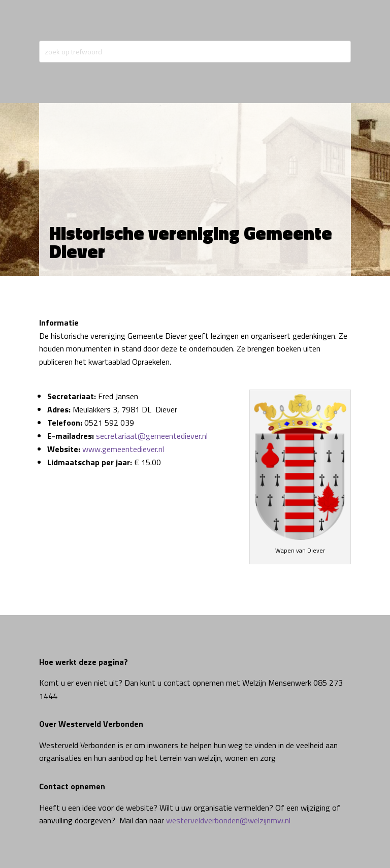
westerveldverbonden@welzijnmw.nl (228, 820)
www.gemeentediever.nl (123, 449)
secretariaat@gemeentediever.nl (152, 436)
